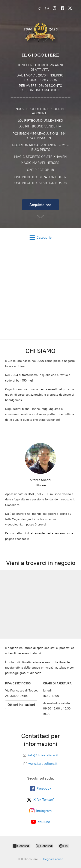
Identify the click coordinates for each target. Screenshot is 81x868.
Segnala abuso (53, 859)
